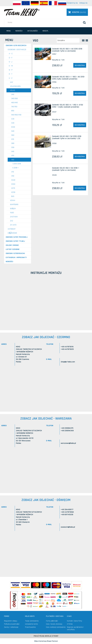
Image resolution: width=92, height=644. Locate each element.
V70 (13, 172)
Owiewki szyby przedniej (17, 237)
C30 (13, 119)
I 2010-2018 (17, 164)
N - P (11, 70)
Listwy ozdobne (13, 249)
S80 (13, 143)
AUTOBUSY (12, 229)
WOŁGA (13, 209)
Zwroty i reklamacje (11, 627)
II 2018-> (16, 168)
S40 (13, 131)
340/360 (14, 99)
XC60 (13, 184)
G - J (11, 62)
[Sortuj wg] (68, 40)
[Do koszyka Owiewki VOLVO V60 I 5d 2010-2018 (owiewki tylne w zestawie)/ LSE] (80, 156)
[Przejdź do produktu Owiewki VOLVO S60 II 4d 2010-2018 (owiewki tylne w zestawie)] (43, 54)
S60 (13, 135)
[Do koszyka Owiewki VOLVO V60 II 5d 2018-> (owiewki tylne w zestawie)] (80, 188)
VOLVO (13, 90)
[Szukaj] (84, 22)
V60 (13, 160)
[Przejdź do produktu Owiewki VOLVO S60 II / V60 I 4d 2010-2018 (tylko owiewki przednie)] (43, 82)
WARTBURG (14, 204)
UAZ (12, 82)
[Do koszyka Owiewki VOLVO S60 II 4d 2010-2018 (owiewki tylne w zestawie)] (80, 65)
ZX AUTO (13, 225)
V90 (13, 176)
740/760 (14, 107)
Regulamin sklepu (11, 621)
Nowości (9, 262)
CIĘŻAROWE (12, 233)
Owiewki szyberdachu (15, 253)
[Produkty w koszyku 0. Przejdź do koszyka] (77, 12)
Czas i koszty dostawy (54, 624)
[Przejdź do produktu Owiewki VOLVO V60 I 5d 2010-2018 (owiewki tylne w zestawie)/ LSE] (43, 141)
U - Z (11, 78)
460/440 (14, 103)
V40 (13, 151)
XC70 (13, 188)
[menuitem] (9, 31)
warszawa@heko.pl (68, 443)
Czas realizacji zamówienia (56, 627)
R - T (11, 74)
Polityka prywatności (12, 624)
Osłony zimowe (12, 245)
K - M (11, 66)
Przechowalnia (30, 627)
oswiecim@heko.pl (68, 527)
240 (13, 94)
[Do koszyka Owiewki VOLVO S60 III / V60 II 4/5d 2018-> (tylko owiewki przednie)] (80, 125)
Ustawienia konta (31, 624)
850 (13, 111)
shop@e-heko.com (68, 362)
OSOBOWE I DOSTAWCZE (17, 50)
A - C (11, 54)
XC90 (13, 192)
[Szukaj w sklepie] (46, 22)
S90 (13, 147)
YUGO (12, 213)
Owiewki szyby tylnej (15, 241)
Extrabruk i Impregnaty (16, 257)
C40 (13, 123)
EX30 (13, 127)
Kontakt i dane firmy (75, 621)
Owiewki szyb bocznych (16, 46)
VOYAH (13, 200)
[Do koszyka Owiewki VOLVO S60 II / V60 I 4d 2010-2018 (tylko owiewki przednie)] (80, 93)
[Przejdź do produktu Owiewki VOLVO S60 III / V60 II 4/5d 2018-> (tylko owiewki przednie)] (43, 110)
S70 (13, 139)
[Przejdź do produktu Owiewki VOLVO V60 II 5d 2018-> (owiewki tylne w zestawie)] (43, 169)
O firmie (70, 624)
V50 (13, 156)
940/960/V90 (16, 115)
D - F (11, 58)
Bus (13, 196)
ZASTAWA (14, 217)
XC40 (13, 180)
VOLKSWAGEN (15, 86)
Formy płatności (52, 621)
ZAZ (12, 221)
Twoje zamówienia (32, 621)
